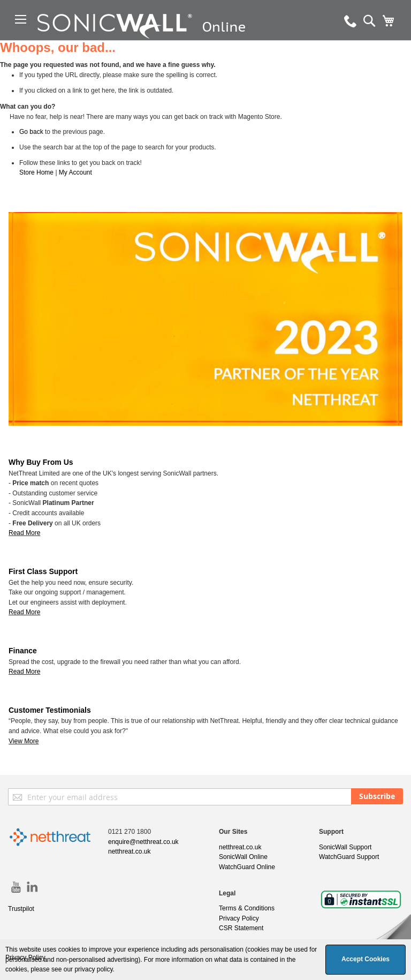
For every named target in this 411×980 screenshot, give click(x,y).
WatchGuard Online (247, 867)
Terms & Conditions (247, 908)
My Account (75, 172)
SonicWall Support (345, 847)
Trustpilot (21, 909)
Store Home (36, 172)
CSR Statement (241, 928)
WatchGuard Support (349, 857)
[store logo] (173, 40)
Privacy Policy (239, 918)
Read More (24, 612)
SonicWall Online (243, 857)
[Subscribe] (377, 796)
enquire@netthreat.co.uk (143, 842)
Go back (31, 132)
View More (24, 741)
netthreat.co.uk (129, 851)
